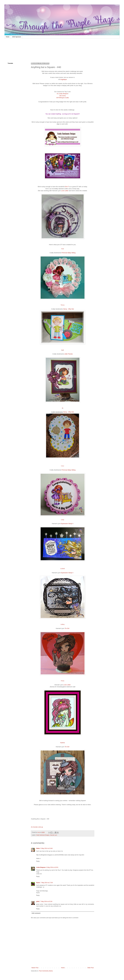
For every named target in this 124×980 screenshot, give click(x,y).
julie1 (38, 901)
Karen (38, 883)
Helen (38, 848)
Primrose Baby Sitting (69, 253)
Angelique (63, 79)
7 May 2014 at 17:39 (47, 883)
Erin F (67, 187)
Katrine (62, 743)
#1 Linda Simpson (63, 94)
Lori (63, 350)
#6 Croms (62, 96)
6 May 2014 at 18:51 (52, 867)
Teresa (63, 305)
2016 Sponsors (17, 37)
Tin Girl (67, 628)
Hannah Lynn (54, 835)
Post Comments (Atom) (46, 971)
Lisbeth (63, 569)
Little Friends (68, 354)
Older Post (90, 968)
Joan (63, 249)
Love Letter (65, 191)
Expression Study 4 (67, 524)
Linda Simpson (41, 867)
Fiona (63, 681)
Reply (38, 861)
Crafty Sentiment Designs (43, 835)
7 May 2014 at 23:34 (46, 901)
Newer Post (35, 968)
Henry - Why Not (69, 309)
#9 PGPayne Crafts (63, 98)
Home (8, 37)
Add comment (36, 913)
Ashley (63, 624)
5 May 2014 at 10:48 (46, 848)
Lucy (62, 466)
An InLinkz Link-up (37, 827)
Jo (63, 408)
